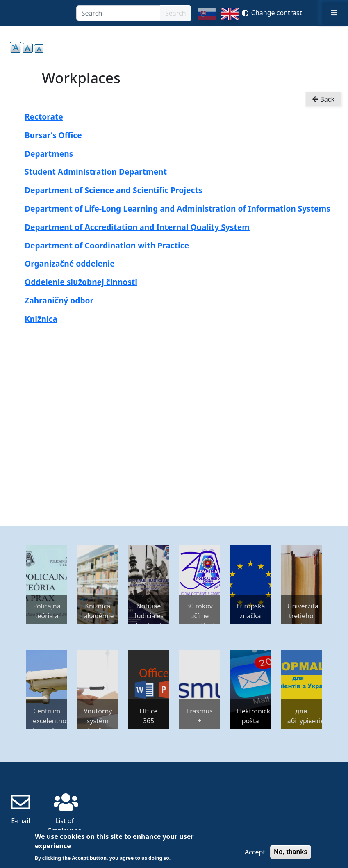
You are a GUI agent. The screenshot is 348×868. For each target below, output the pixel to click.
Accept (255, 852)
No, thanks (291, 852)
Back (323, 99)
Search (176, 13)
